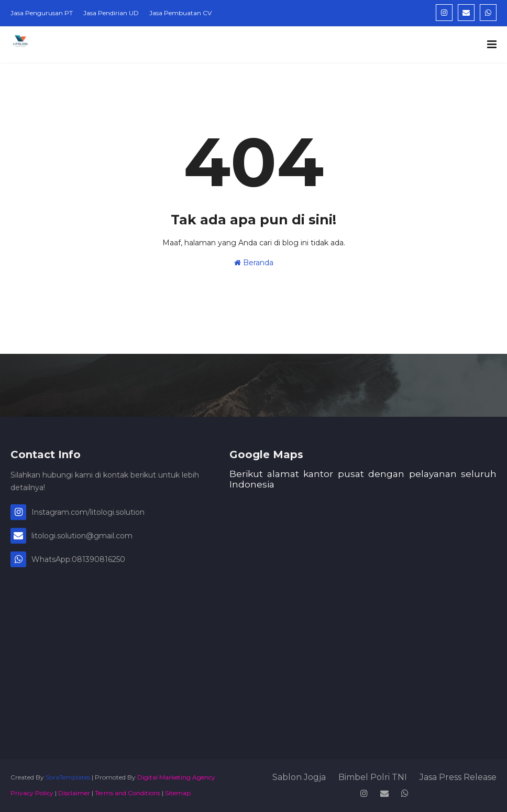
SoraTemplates (68, 777)
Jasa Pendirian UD (111, 13)
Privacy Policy (32, 793)
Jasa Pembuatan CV (180, 13)
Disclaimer (74, 793)
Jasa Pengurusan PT (42, 13)
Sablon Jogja (299, 777)
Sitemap (178, 793)
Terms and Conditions (128, 793)
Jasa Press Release (458, 777)
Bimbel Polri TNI (373, 777)
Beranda (254, 263)
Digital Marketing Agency (176, 777)
